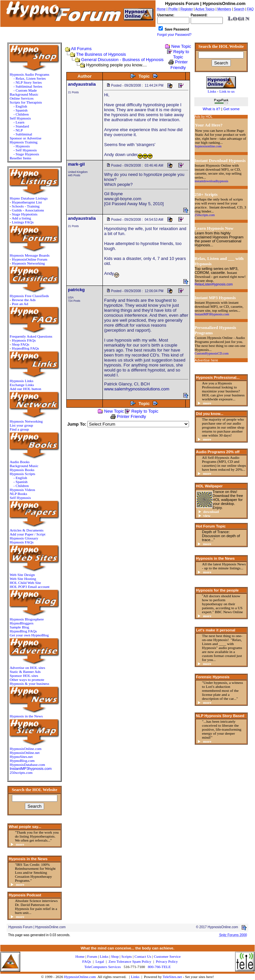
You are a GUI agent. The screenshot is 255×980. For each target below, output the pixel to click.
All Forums (81, 49)
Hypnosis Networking (29, 263)
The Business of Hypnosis (101, 54)
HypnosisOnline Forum (30, 259)
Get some (231, 109)
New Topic (181, 46)
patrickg (76, 290)
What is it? (211, 109)
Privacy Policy (167, 961)
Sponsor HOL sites (24, 676)
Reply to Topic (181, 54)
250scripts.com (21, 773)
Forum (92, 956)
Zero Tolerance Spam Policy (130, 961)
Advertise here (206, 360)
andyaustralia (82, 84)
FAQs (87, 961)
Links (135, 977)
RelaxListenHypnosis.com (214, 284)
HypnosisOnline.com (80, 977)
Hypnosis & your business (29, 684)
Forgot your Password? (174, 35)
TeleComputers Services (102, 967)
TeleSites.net (173, 977)
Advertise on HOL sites (27, 668)
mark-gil (76, 164)
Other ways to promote (27, 680)
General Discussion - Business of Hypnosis (123, 60)
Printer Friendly (131, 416)
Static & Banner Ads (25, 672)
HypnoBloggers (22, 623)
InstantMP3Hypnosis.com (212, 314)
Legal (100, 961)
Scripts (127, 956)
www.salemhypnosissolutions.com (137, 389)
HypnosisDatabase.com (27, 765)
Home (80, 956)
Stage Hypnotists (25, 214)
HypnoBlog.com (22, 761)
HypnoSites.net (21, 757)
